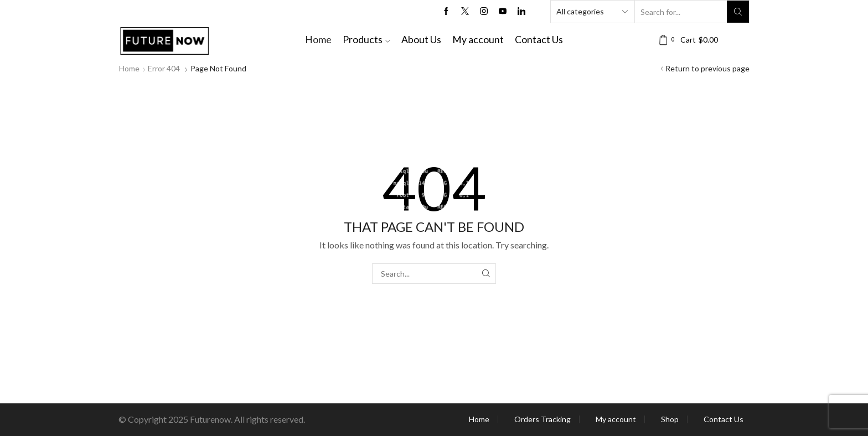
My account (478, 40)
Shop (670, 419)
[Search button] (738, 12)
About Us (421, 40)
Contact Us (539, 40)
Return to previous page (707, 68)
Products (366, 40)
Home (318, 40)
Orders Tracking (542, 419)
